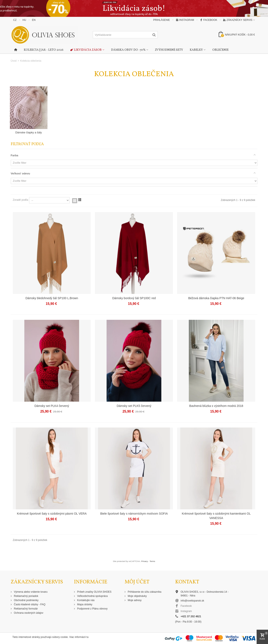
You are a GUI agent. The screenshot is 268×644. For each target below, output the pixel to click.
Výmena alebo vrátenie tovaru (30, 592)
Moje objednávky (137, 596)
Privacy (145, 561)
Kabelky (196, 50)
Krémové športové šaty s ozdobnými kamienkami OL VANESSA (216, 516)
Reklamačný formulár (26, 609)
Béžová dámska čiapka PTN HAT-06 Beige (216, 298)
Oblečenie (220, 50)
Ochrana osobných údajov (28, 613)
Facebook (209, 20)
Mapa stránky (84, 604)
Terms (152, 561)
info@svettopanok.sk (193, 601)
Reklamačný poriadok (26, 596)
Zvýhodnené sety (169, 50)
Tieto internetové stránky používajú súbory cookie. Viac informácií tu (51, 637)
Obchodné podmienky (26, 600)
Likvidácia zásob (86, 50)
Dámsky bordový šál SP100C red (134, 298)
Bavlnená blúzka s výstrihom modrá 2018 (216, 406)
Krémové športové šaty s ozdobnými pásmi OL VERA (52, 514)
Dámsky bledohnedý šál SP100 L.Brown (52, 298)
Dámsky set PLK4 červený (52, 406)
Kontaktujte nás (86, 600)
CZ (15, 20)
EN (34, 20)
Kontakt (187, 582)
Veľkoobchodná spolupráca (92, 596)
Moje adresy (134, 600)
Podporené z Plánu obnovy (92, 609)
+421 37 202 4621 (191, 616)
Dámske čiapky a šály (29, 132)
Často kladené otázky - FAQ (29, 604)
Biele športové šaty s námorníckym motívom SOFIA (134, 514)
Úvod (14, 61)
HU (24, 20)
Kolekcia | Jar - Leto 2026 (44, 50)
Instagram (185, 20)
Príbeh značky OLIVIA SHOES (94, 592)
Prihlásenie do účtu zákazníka (144, 592)
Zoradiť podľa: (21, 200)
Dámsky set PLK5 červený (134, 406)
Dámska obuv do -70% (128, 50)
